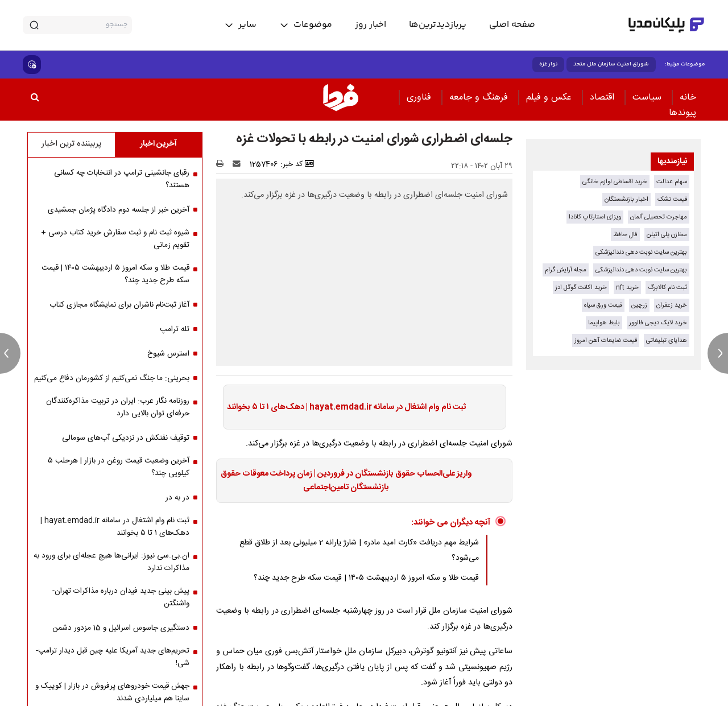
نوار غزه (548, 64)
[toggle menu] (306, 25)
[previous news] (10, 353)
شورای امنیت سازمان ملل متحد (611, 64)
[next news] (718, 353)
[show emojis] (32, 65)
